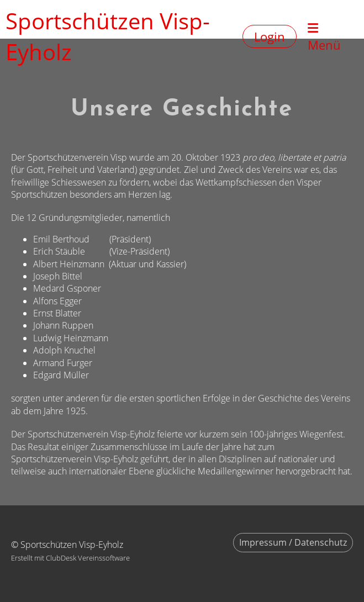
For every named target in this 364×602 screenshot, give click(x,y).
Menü (324, 38)
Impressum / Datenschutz (293, 542)
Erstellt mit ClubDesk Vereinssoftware (70, 558)
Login (270, 36)
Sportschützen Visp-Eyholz (108, 36)
